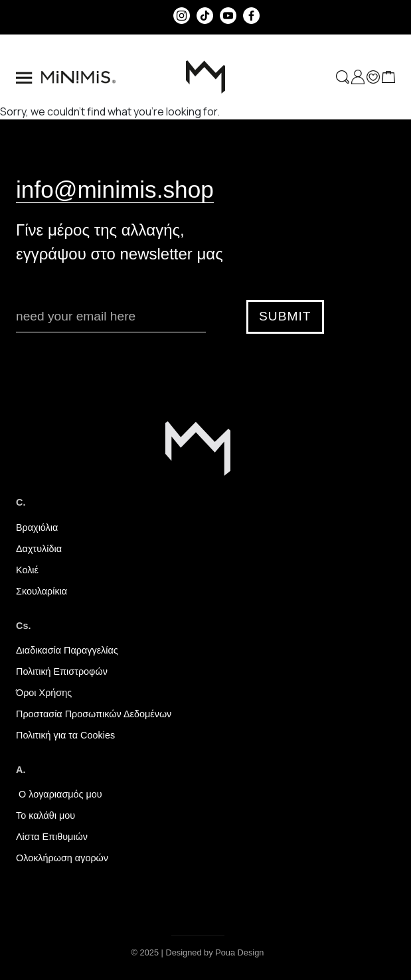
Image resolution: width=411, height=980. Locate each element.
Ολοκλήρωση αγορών (62, 858)
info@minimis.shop (115, 189)
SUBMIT (285, 316)
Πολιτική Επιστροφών (62, 671)
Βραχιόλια (37, 527)
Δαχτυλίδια (39, 549)
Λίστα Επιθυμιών (52, 837)
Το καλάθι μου (45, 815)
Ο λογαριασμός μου (59, 794)
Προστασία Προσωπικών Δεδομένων (94, 714)
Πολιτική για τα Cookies (65, 735)
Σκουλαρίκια (41, 591)
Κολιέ (27, 570)
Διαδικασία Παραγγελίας (67, 650)
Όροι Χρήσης (44, 693)
